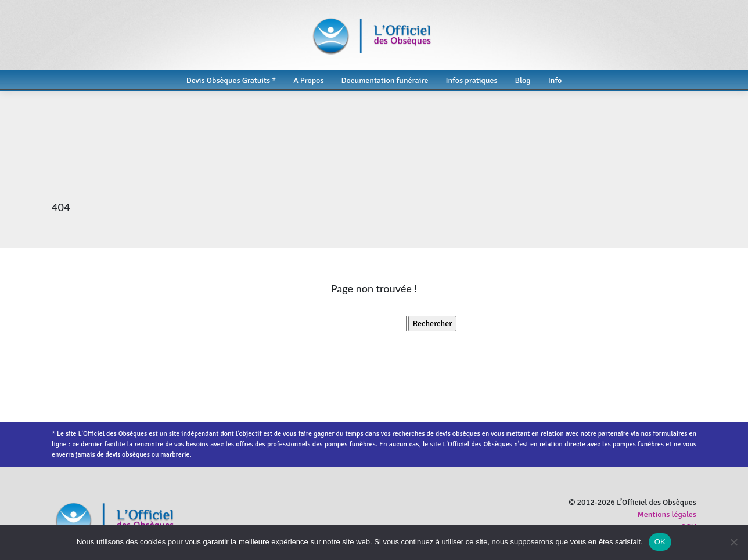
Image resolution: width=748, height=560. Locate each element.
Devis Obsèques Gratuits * (231, 80)
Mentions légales (667, 514)
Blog (523, 80)
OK (660, 542)
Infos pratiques (471, 80)
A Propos (308, 80)
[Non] (733, 542)
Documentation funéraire (385, 80)
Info (555, 80)
